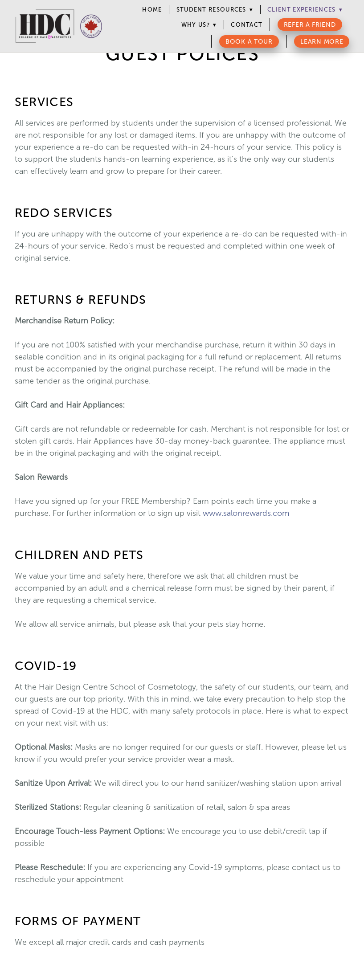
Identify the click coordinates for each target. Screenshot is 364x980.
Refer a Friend (310, 25)
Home (152, 10)
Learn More (322, 42)
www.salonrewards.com (246, 513)
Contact (247, 25)
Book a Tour (249, 42)
